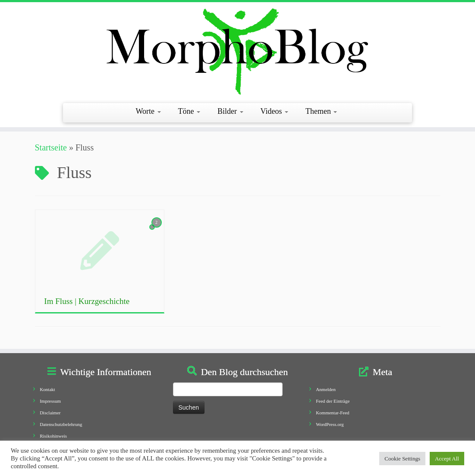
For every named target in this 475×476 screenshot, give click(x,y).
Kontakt (47, 389)
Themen (321, 111)
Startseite (51, 147)
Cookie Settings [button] (402, 459)
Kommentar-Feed (332, 413)
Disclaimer (50, 413)
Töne (189, 111)
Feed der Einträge (333, 401)
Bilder (230, 111)
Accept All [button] (447, 459)
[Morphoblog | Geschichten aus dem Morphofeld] (237, 52)
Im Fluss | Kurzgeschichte (87, 301)
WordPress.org (330, 424)
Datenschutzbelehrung (61, 424)
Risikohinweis (53, 436)
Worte (148, 111)
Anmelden (326, 389)
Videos (274, 111)
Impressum (50, 401)
